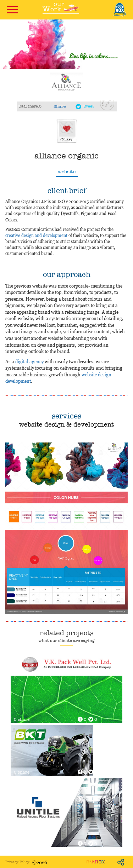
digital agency (29, 361)
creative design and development (36, 235)
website (67, 172)
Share (60, 106)
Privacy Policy (17, 862)
